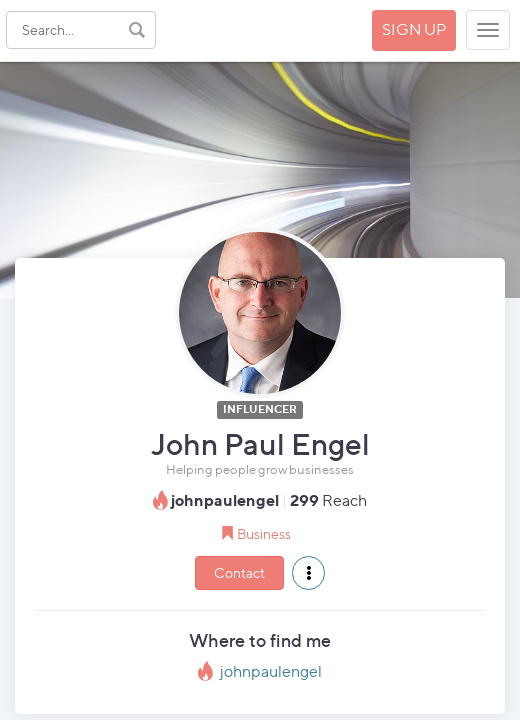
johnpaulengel (271, 671)
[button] (308, 573)
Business (264, 533)
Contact (239, 572)
